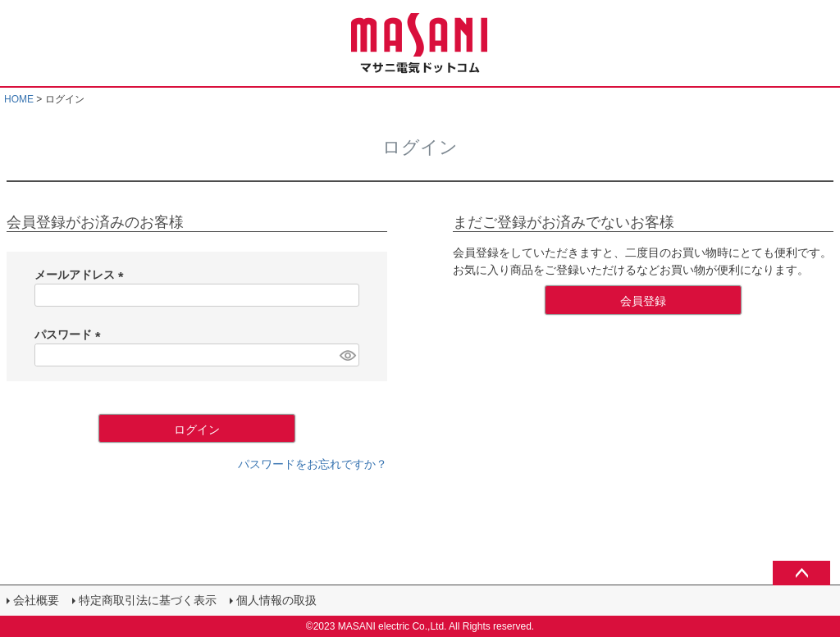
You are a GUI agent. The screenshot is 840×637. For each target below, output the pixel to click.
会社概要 (36, 600)
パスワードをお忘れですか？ (313, 464)
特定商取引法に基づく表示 (148, 600)
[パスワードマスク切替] (347, 355)
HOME (19, 99)
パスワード (71, 334)
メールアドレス (82, 275)
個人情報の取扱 (276, 600)
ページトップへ (801, 573)
